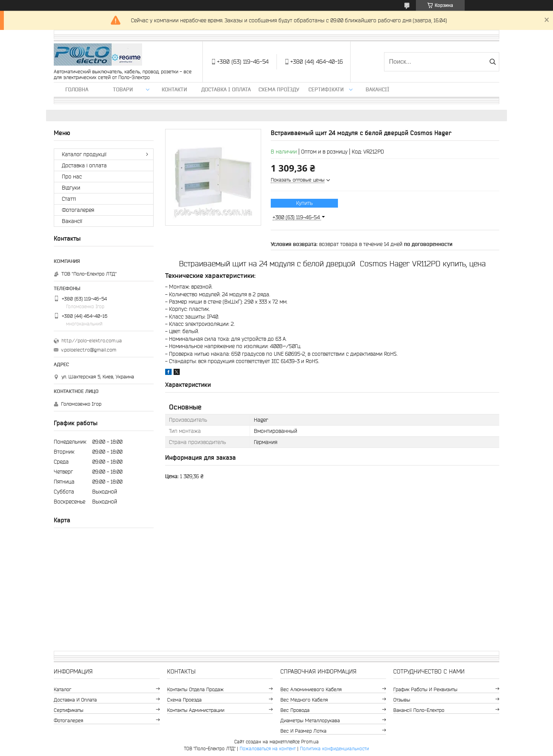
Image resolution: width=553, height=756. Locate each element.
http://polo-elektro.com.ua (92, 341)
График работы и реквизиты (425, 689)
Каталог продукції (84, 154)
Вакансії (377, 89)
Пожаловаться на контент (268, 749)
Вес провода (295, 710)
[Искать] (493, 62)
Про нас (72, 177)
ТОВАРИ (123, 89)
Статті (69, 199)
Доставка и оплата (75, 700)
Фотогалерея (78, 210)
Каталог (63, 689)
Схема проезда (184, 700)
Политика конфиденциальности (334, 749)
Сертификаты (69, 710)
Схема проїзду (279, 89)
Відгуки (71, 188)
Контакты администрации (196, 710)
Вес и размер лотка (303, 731)
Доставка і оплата (226, 89)
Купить (304, 203)
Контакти (174, 89)
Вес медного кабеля (304, 700)
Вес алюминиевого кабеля (311, 689)
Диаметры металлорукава (310, 721)
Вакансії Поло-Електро (419, 710)
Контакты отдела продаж (195, 689)
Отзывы (402, 700)
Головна (77, 89)
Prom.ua (310, 742)
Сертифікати (326, 89)
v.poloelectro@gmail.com (89, 350)
